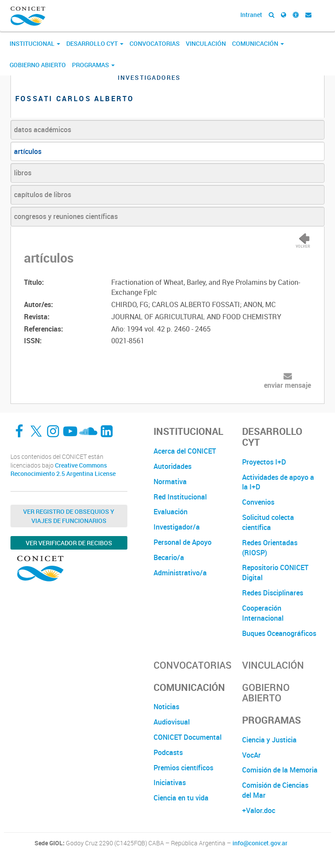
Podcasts (168, 752)
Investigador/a (177, 527)
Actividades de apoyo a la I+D (278, 482)
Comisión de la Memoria (280, 770)
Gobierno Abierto (38, 65)
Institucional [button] (35, 43)
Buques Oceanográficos (279, 633)
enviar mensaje (287, 385)
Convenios (258, 502)
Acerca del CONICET (185, 451)
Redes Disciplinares (273, 593)
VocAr (251, 755)
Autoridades (173, 466)
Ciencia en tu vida (181, 798)
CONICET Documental (188, 737)
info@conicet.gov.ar (260, 843)
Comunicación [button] (258, 43)
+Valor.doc (259, 810)
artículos (28, 151)
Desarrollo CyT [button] (95, 43)
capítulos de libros (43, 195)
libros (23, 173)
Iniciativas (170, 783)
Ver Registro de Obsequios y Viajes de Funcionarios (69, 516)
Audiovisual (172, 722)
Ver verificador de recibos (69, 543)
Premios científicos (183, 768)
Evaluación (171, 512)
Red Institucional (180, 497)
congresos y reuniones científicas (66, 216)
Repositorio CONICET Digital (275, 572)
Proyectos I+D (264, 462)
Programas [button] (93, 65)
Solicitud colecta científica (268, 522)
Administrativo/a (180, 573)
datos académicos (43, 130)
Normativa (170, 482)
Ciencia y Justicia (269, 740)
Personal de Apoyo (183, 542)
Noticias (166, 707)
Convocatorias (155, 43)
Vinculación (206, 43)
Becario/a (169, 557)
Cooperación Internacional (263, 613)
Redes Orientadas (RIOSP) (270, 548)
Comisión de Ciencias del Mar (275, 790)
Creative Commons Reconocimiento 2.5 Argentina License (63, 470)
